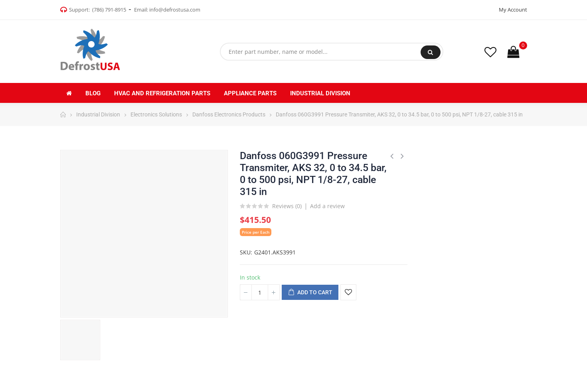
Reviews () (287, 207)
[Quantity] (260, 292)
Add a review (327, 206)
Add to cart (310, 293)
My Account (513, 10)
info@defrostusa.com (175, 10)
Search (430, 52)
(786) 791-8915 (109, 10)
